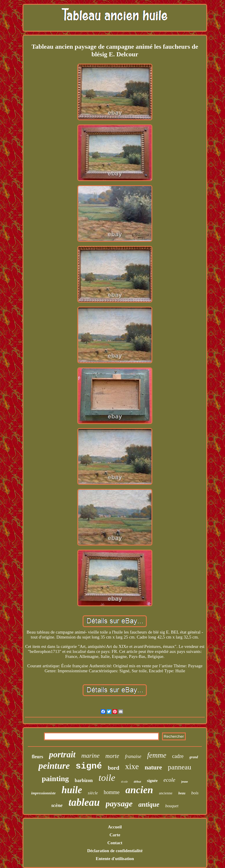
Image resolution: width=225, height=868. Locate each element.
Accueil (115, 827)
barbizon (84, 780)
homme (112, 792)
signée (152, 781)
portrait (62, 754)
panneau (180, 767)
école (124, 781)
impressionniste (43, 793)
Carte (115, 835)
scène (57, 805)
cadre (178, 756)
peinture (54, 766)
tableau (84, 802)
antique (149, 804)
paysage (119, 804)
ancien (139, 790)
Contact (115, 843)
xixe (132, 766)
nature (153, 767)
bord (114, 768)
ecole (169, 780)
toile (107, 778)
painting (56, 779)
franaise (133, 756)
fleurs (37, 757)
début (137, 781)
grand (194, 757)
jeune (184, 782)
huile (72, 790)
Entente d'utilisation (115, 859)
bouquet (172, 806)
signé (89, 766)
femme (157, 755)
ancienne (166, 793)
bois (195, 793)
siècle (93, 793)
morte (112, 756)
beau (182, 793)
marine (91, 755)
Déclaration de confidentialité (115, 851)
